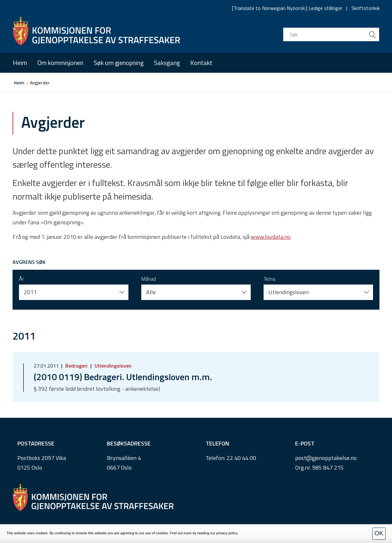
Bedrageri (76, 366)
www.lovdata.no (271, 237)
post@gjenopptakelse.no (326, 458)
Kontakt (201, 63)
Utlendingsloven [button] (289, 292)
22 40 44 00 (241, 458)
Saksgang (167, 63)
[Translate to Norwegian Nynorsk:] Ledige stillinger (287, 8)
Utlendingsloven (112, 366)
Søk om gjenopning (119, 63)
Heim (20, 63)
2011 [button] (30, 292)
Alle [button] (151, 292)
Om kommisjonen (60, 63)
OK (379, 533)
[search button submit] (372, 34)
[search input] (331, 34)
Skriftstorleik (366, 8)
